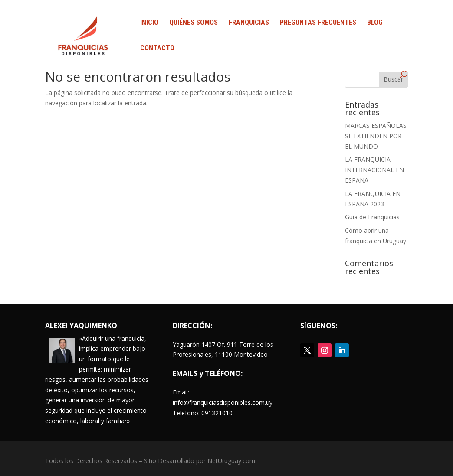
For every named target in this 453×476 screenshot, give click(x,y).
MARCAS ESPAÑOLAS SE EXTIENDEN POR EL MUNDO (376, 136)
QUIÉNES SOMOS (194, 23)
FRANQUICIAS (249, 23)
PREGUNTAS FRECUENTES (318, 23)
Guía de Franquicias (372, 217)
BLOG (375, 23)
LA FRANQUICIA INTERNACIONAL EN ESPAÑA (374, 170)
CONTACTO (157, 49)
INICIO (149, 23)
